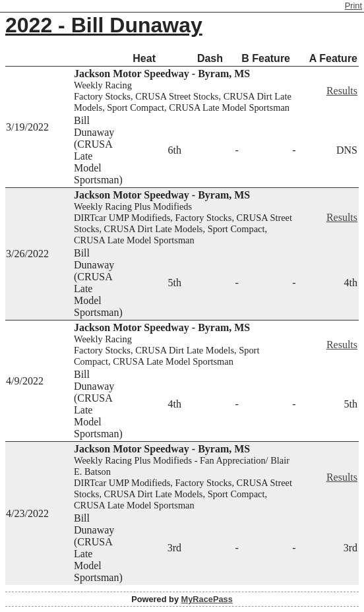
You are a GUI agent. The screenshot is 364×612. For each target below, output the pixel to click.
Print (353, 6)
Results (342, 91)
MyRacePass (207, 599)
